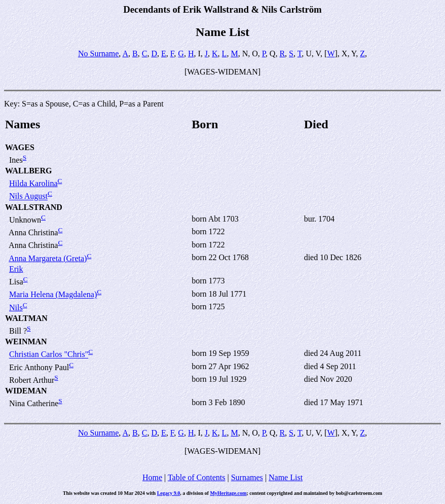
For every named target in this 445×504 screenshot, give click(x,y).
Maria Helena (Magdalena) (53, 295)
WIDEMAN (26, 391)
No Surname (98, 53)
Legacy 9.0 (169, 493)
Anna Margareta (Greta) (48, 258)
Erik (16, 269)
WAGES (20, 147)
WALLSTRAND (34, 207)
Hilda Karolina (33, 183)
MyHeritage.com (228, 493)
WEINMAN (26, 341)
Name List (286, 477)
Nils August (28, 196)
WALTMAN (26, 318)
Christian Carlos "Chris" (49, 355)
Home (152, 477)
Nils (16, 308)
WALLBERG (28, 171)
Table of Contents (197, 477)
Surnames (247, 477)
